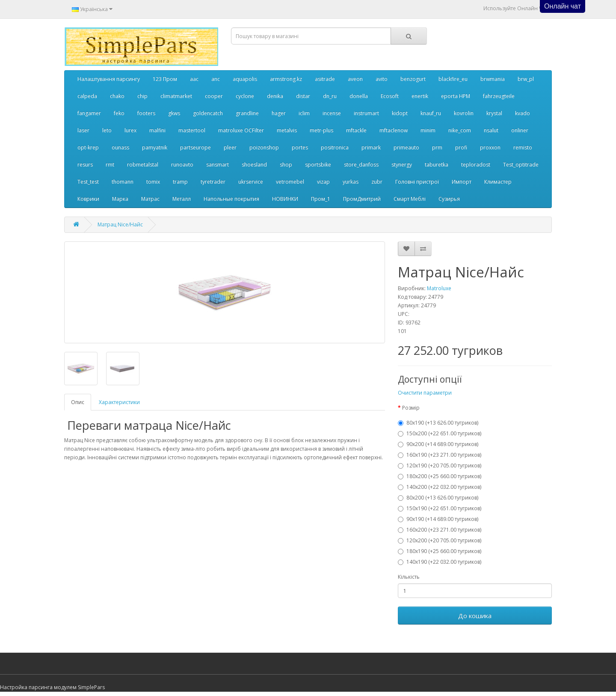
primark (371, 147)
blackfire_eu (453, 79)
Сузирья (449, 199)
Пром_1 (321, 199)
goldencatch (208, 113)
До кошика (475, 616)
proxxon (490, 147)
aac (194, 79)
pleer (230, 147)
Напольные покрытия (231, 199)
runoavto (182, 165)
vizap (323, 182)
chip (142, 96)
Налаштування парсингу (109, 79)
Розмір (411, 408)
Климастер (498, 182)
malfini (157, 130)
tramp (180, 182)
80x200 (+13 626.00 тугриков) (438, 498)
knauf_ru (431, 113)
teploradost (476, 165)
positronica (335, 147)
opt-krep (88, 147)
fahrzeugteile (499, 96)
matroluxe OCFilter (241, 130)
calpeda (87, 96)
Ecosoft (390, 96)
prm (437, 147)
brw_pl (526, 79)
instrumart (366, 113)
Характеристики (119, 402)
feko (119, 113)
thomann (123, 182)
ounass (120, 147)
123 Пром (165, 79)
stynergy (402, 165)
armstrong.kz (286, 79)
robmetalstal (143, 165)
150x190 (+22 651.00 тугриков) (440, 508)
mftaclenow (394, 130)
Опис (78, 402)
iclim (304, 113)
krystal (494, 113)
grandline (247, 113)
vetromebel (290, 182)
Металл (182, 199)
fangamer (89, 113)
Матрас (150, 199)
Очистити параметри (425, 393)
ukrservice (251, 182)
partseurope (195, 147)
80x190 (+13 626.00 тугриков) (438, 423)
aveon (355, 79)
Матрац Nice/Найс (120, 225)
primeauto (406, 147)
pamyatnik (155, 147)
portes (300, 147)
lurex (130, 130)
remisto (523, 147)
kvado (523, 113)
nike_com (460, 130)
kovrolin (464, 113)
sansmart (218, 165)
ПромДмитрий (362, 199)
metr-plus (321, 130)
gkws (174, 113)
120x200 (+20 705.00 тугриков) (440, 540)
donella (359, 96)
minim (428, 130)
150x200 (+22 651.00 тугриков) (440, 433)
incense (332, 113)
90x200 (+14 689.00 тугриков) (438, 444)
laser (83, 130)
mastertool (192, 130)
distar (303, 96)
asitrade (325, 79)
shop (286, 165)
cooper (214, 96)
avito (382, 79)
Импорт (462, 182)
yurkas (351, 182)
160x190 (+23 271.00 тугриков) (440, 455)
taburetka (437, 165)
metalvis (287, 130)
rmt (110, 165)
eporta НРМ (456, 96)
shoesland (254, 165)
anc (216, 79)
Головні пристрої (417, 182)
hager (279, 113)
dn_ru (330, 96)
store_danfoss (361, 165)
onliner (520, 130)
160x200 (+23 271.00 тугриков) (440, 530)
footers (146, 113)
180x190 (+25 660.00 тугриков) (440, 551)
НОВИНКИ (285, 199)
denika (275, 96)
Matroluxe (439, 288)
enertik (420, 96)
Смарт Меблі (410, 199)
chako (117, 96)
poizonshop (264, 147)
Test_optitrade (521, 165)
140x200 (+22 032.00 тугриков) (440, 487)
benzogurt (413, 79)
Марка (120, 199)
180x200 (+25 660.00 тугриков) (440, 476)
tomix (153, 182)
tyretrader (213, 182)
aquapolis (245, 79)
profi (461, 147)
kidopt (400, 113)
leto (107, 130)
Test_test (88, 182)
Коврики (88, 199)
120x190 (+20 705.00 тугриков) (440, 465)
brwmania (493, 79)
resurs (85, 165)
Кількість (409, 577)
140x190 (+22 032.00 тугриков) (440, 562)
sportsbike (318, 165)
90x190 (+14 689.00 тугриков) (438, 519)
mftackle (356, 130)
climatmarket (176, 96)
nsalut (491, 130)
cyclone (245, 96)
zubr (377, 182)
